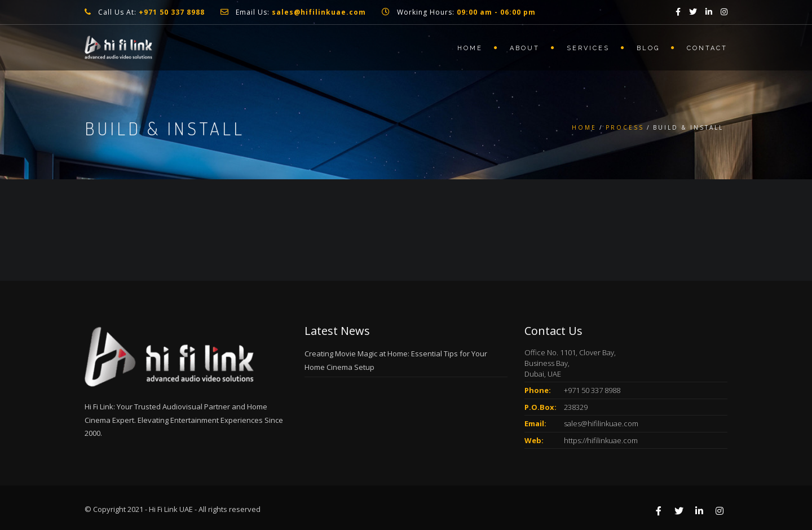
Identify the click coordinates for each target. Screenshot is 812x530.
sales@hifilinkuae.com (601, 423)
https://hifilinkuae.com (601, 440)
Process (625, 127)
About (525, 48)
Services (588, 48)
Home (470, 48)
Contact (707, 48)
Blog (648, 48)
